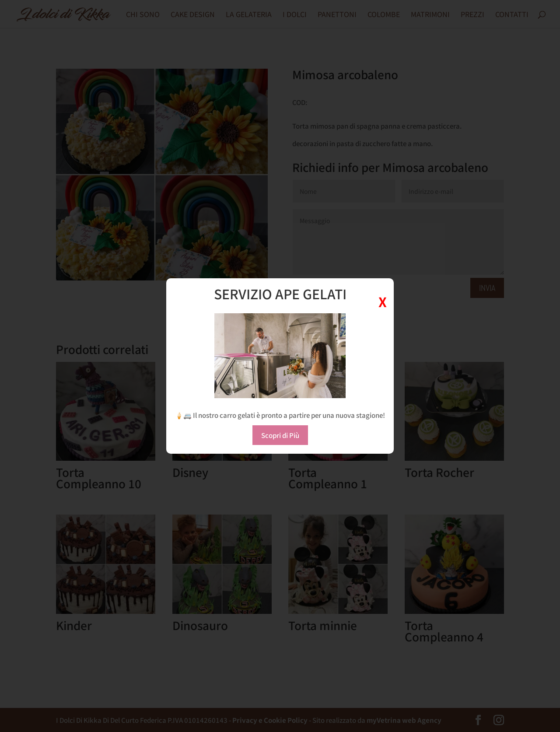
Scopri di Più (280, 435)
